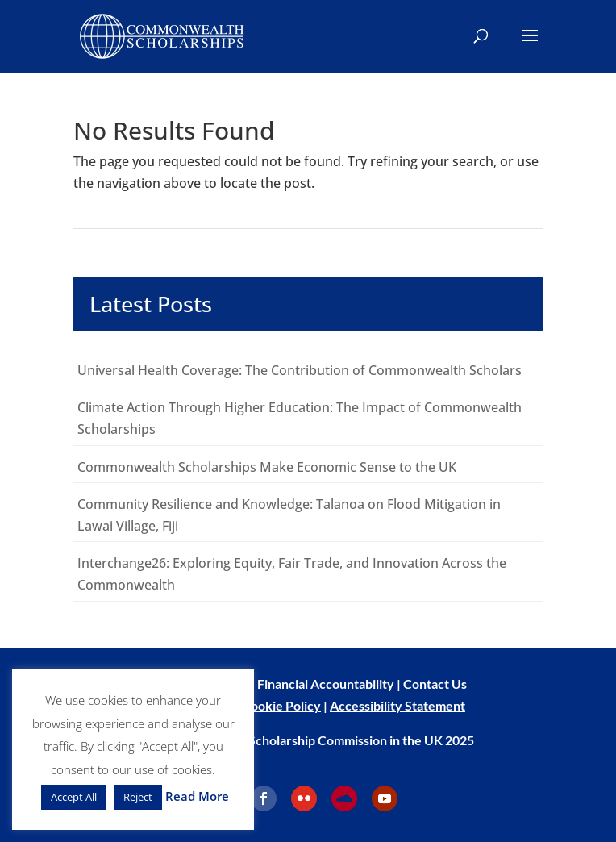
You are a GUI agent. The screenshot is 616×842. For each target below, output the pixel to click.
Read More (197, 796)
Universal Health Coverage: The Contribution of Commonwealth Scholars (300, 370)
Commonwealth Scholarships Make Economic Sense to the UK (268, 467)
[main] (308, 360)
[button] (530, 46)
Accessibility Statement (397, 705)
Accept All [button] (74, 797)
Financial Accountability (326, 684)
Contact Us (435, 684)
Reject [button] (138, 797)
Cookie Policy (281, 705)
